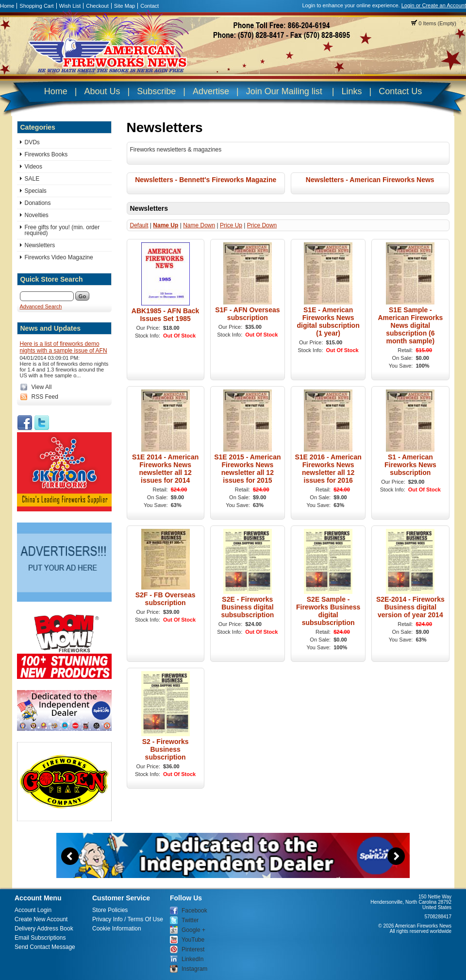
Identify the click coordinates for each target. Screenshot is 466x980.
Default (139, 225)
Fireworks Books (46, 154)
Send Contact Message (45, 947)
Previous (70, 856)
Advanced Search (41, 306)
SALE (32, 179)
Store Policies (110, 910)
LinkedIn (192, 959)
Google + (193, 930)
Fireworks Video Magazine (59, 257)
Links (351, 91)
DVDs (32, 142)
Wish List (70, 6)
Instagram (194, 969)
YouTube (193, 940)
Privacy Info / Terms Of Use (128, 919)
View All (42, 387)
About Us (102, 91)
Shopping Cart (36, 6)
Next (396, 856)
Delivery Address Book (44, 929)
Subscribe (156, 91)
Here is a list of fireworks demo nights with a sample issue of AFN (64, 347)
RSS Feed (45, 397)
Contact (150, 6)
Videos (33, 167)
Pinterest (193, 949)
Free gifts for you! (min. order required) (62, 230)
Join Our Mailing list (284, 91)
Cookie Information (117, 929)
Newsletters (40, 245)
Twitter (190, 920)
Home (7, 6)
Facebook (194, 911)
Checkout (97, 6)
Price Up (231, 225)
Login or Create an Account (434, 5)
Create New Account (41, 919)
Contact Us (400, 91)
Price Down (262, 225)
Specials (36, 191)
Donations (38, 203)
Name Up (166, 225)
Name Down (199, 225)
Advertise (211, 91)
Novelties (37, 215)
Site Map (125, 6)
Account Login (33, 910)
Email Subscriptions (40, 938)
